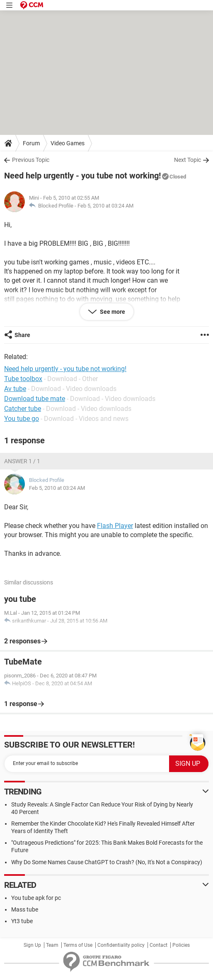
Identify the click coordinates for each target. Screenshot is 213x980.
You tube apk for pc (36, 898)
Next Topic (188, 160)
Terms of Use (78, 945)
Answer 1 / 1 (22, 461)
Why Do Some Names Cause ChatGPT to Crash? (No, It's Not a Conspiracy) (107, 862)
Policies (181, 945)
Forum (31, 143)
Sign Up (32, 945)
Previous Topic (31, 160)
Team (52, 945)
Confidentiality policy (121, 945)
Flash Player (115, 526)
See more (112, 312)
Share (22, 335)
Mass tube (25, 909)
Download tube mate (35, 399)
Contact (159, 945)
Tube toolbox (23, 379)
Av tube (15, 389)
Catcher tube (23, 409)
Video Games (68, 143)
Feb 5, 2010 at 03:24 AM (105, 206)
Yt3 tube (22, 921)
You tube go (22, 419)
